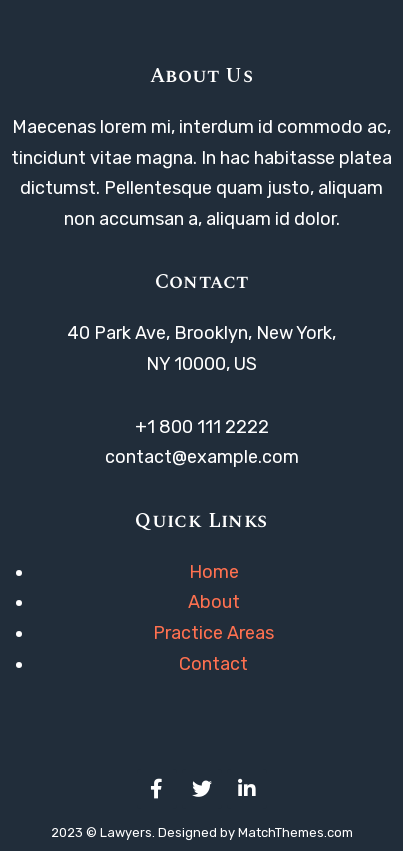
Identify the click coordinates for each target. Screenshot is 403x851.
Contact (213, 664)
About (214, 602)
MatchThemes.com (295, 832)
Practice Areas (213, 633)
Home (214, 572)
